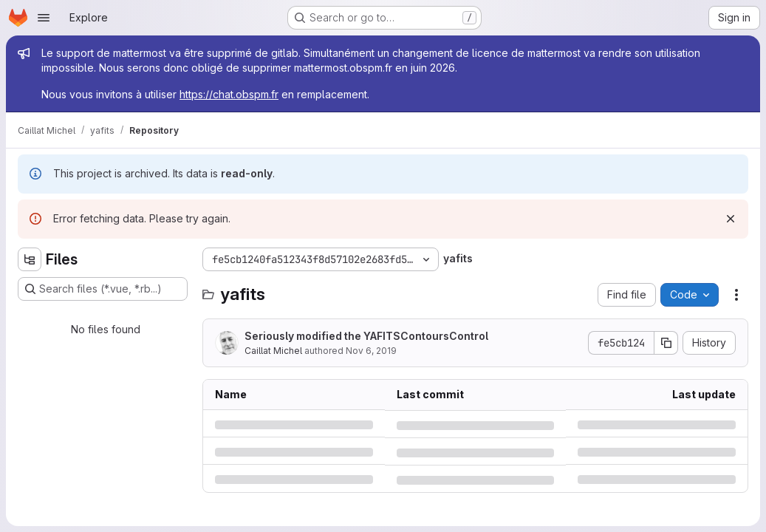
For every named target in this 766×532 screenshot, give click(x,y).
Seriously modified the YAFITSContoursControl (366, 336)
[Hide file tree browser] (30, 259)
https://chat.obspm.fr (229, 94)
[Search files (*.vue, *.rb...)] (103, 289)
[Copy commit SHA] (666, 343)
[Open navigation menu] (44, 18)
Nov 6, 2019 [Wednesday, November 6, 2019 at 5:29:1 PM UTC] (371, 351)
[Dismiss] (731, 219)
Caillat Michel (273, 351)
